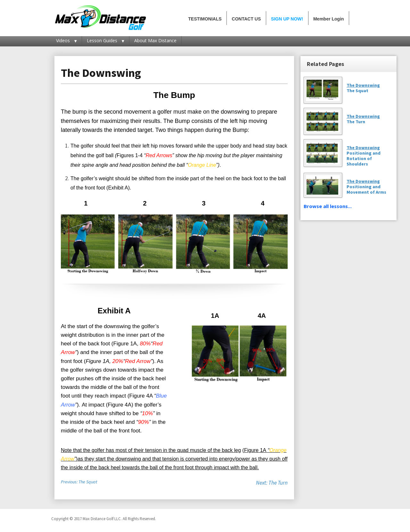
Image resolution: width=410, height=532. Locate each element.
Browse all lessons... (328, 206)
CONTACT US (246, 19)
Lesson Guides (102, 40)
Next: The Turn (272, 483)
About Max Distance (155, 40)
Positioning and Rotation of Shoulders (364, 156)
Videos (63, 40)
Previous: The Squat (79, 482)
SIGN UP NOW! (287, 19)
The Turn (356, 122)
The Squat (357, 91)
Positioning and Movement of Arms (366, 187)
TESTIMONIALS (205, 19)
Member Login (329, 19)
